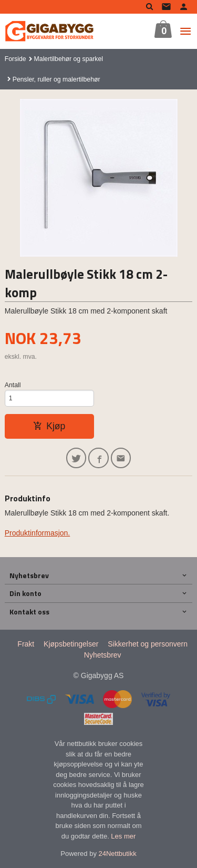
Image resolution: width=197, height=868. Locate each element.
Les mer (123, 836)
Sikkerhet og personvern (148, 644)
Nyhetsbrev (103, 655)
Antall (13, 385)
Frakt (26, 644)
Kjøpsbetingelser (71, 644)
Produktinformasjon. (38, 533)
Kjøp (49, 426)
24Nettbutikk (118, 854)
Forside (15, 59)
